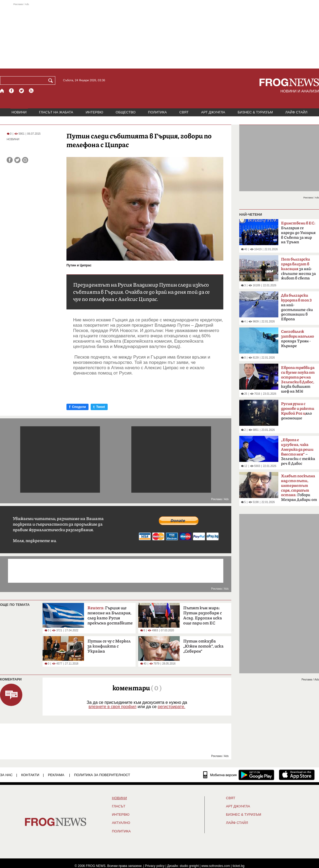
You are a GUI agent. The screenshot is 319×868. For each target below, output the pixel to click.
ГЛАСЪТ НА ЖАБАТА (56, 112)
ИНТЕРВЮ (94, 112)
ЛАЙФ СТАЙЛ (296, 112)
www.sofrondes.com (216, 866)
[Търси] (52, 80)
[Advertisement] (159, 36)
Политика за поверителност (102, 775)
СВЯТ (184, 112)
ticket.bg (239, 866)
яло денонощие (298, 411)
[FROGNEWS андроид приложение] (256, 775)
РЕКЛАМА (56, 775)
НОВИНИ (19, 112)
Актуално (121, 823)
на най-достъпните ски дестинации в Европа (297, 307)
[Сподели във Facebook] (10, 160)
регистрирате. (171, 707)
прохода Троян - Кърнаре (297, 339)
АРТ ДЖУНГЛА (213, 112)
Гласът (119, 806)
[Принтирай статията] (25, 160)
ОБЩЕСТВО (126, 112)
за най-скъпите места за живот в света (298, 269)
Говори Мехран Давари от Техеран (299, 490)
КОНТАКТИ (30, 775)
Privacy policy (155, 866)
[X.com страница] (22, 91)
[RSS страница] (31, 91)
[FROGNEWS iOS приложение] (297, 775)
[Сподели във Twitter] (17, 160)
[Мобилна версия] (220, 775)
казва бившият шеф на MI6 (298, 380)
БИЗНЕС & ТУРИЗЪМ (255, 112)
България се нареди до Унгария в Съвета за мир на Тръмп (298, 233)
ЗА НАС (6, 775)
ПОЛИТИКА (158, 112)
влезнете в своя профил (112, 707)
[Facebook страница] (12, 91)
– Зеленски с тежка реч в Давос (298, 452)
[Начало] (2, 91)
